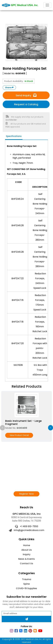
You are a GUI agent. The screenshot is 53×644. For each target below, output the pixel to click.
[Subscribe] (26, 619)
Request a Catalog (26, 104)
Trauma (27, 579)
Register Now (26, 494)
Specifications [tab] (14, 136)
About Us (27, 550)
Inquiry (27, 554)
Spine (26, 584)
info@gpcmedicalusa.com (27, 530)
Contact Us (26, 563)
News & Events (26, 559)
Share (9, 88)
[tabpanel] (26, 261)
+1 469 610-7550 (27, 526)
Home (27, 545)
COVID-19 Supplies (26, 588)
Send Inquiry (26, 95)
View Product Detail (19, 435)
